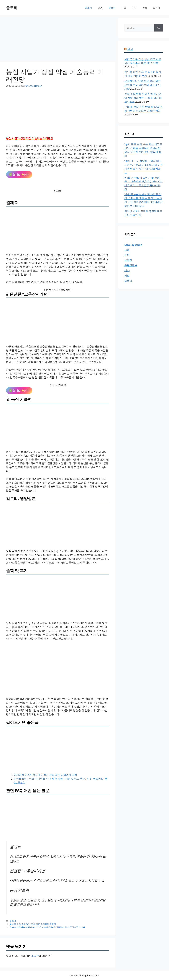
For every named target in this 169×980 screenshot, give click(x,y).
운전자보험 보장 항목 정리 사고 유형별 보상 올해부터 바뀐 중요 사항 (142, 85)
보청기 (157, 8)
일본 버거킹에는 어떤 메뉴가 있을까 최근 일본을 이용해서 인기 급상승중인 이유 (47, 927)
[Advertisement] (58, 39)
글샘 (130, 49)
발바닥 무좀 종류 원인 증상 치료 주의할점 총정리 (33, 924)
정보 (124, 8)
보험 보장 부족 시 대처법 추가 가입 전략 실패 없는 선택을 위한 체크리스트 (143, 98)
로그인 (35, 956)
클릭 (19, 174)
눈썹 (145, 8)
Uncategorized (133, 245)
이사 (134, 8)
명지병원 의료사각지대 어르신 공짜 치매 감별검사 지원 (45, 775)
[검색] (159, 28)
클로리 (12, 8)
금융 (100, 8)
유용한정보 (131, 265)
